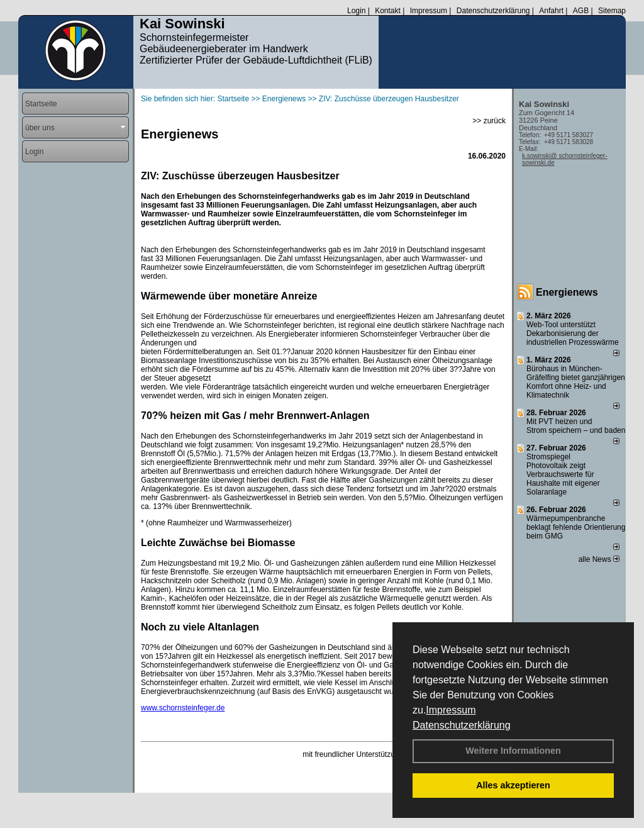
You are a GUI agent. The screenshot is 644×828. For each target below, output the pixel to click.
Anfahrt (551, 11)
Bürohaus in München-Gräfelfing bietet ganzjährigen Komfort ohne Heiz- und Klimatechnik (576, 382)
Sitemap (612, 11)
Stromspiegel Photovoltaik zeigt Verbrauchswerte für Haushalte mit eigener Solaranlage (563, 474)
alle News (599, 559)
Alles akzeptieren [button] (513, 785)
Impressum (451, 710)
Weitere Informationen (513, 751)
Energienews (567, 292)
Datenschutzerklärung (462, 725)
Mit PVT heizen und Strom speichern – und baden (576, 426)
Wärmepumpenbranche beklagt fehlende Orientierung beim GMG (576, 527)
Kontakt (388, 11)
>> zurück (489, 121)
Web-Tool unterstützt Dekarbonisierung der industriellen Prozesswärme (573, 333)
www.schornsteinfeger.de (183, 708)
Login (356, 11)
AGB (581, 11)
